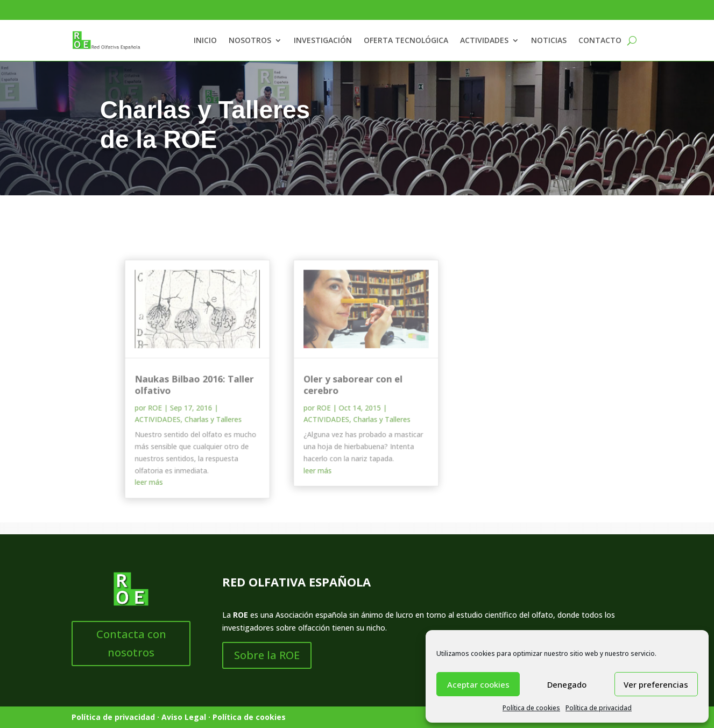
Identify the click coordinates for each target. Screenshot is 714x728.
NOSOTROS (250, 40)
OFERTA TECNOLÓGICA (406, 40)
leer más (155, 477)
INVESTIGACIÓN (323, 40)
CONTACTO (600, 40)
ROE (161, 406)
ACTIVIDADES (484, 40)
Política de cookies (531, 708)
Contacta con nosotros (131, 643)
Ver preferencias (656, 684)
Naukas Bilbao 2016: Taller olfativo (198, 384)
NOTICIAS (549, 40)
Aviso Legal (184, 717)
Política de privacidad (599, 708)
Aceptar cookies (478, 684)
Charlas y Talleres (216, 417)
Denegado (567, 684)
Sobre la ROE (267, 655)
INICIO (205, 40)
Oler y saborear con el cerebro (349, 384)
